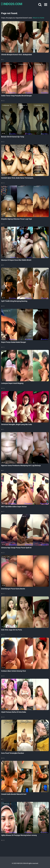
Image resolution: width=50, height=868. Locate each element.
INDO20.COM (12, 4)
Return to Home (38, 18)
